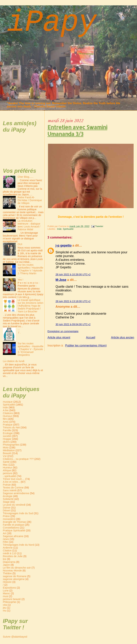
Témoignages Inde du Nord (18, 545)
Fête (5, 542)
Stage (6, 502)
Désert (7, 510)
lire (5, 559)
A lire (6, 410)
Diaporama (9, 562)
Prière (6, 516)
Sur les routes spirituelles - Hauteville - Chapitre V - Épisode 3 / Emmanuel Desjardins (31, 349)
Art (4, 533)
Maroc (6, 593)
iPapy (52, 23)
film (5, 419)
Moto (6, 448)
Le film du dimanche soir (17, 568)
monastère (9, 519)
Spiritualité (68, 229)
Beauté (7, 453)
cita (5, 605)
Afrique (7, 470)
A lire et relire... (11, 482)
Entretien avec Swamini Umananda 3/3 (77, 131)
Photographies (11, 445)
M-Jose (61, 280)
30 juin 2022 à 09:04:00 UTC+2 (73, 324)
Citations (8, 413)
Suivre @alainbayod (15, 637)
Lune (6, 591)
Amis (6, 422)
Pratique (8, 425)
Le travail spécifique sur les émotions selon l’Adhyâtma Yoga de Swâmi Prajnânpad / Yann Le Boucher (31, 306)
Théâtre (7, 573)
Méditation (9, 450)
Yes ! (21, 280)
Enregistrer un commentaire (63, 331)
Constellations (11, 528)
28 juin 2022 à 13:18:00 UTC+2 (73, 301)
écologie (8, 496)
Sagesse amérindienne (16, 493)
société (7, 436)
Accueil (91, 337)
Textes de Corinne (13, 488)
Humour (7, 416)
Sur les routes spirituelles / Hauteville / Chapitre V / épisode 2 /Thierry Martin (31, 269)
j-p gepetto (64, 245)
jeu (5, 608)
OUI (20, 244)
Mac (5, 465)
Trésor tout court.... (14, 479)
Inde (59, 229)
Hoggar (7, 439)
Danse (7, 508)
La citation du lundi (14, 361)
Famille (7, 430)
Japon (6, 565)
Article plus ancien (123, 337)
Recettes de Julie (13, 556)
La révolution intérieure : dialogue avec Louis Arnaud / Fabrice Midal (29, 225)
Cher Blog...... (26, 177)
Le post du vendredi (14, 505)
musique (8, 402)
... (19, 329)
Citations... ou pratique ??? (18, 459)
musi (6, 596)
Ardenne (8, 548)
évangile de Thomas (14, 522)
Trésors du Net (11, 427)
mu (5, 611)
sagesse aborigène (14, 579)
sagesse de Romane (15, 576)
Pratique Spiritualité (14, 530)
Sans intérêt (10, 490)
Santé (6, 462)
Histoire (7, 582)
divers (6, 442)
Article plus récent (59, 337)
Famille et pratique (13, 525)
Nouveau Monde (12, 571)
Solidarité (8, 499)
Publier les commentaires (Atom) (86, 346)
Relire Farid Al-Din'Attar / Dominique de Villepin (30, 200)
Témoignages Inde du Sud (18, 513)
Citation (7, 550)
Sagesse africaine (13, 536)
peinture (7, 473)
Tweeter (99, 226)
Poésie (7, 485)
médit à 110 (10, 553)
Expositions (9, 588)
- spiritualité (9, 476)
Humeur (7, 468)
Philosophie (10, 602)
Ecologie (8, 433)
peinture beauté (12, 599)
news (6, 539)
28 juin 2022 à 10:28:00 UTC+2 (73, 274)
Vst (5, 456)
